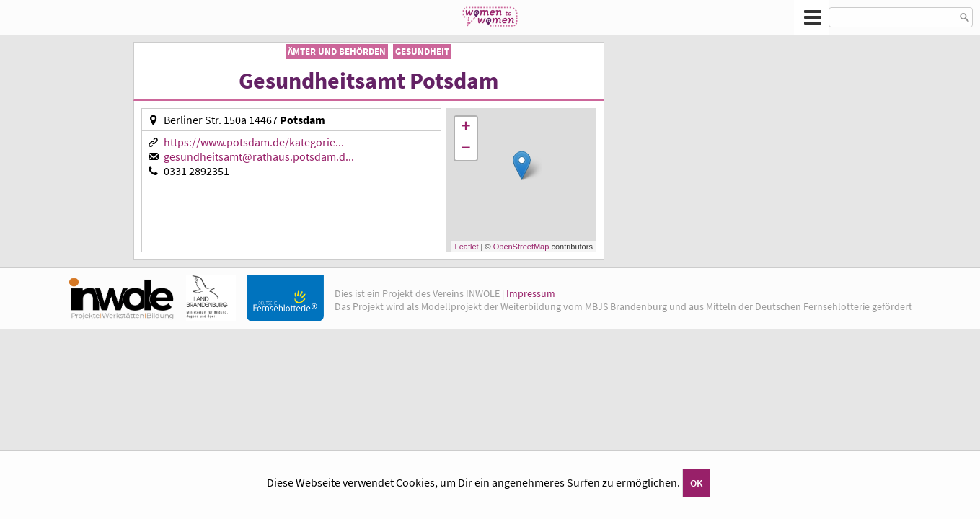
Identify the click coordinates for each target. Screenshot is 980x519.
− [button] (465, 149)
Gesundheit (422, 52)
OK (696, 483)
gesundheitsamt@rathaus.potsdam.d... (259, 156)
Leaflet (467, 247)
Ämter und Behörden (337, 52)
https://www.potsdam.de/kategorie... (254, 142)
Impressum (531, 293)
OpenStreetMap (521, 247)
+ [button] (465, 128)
